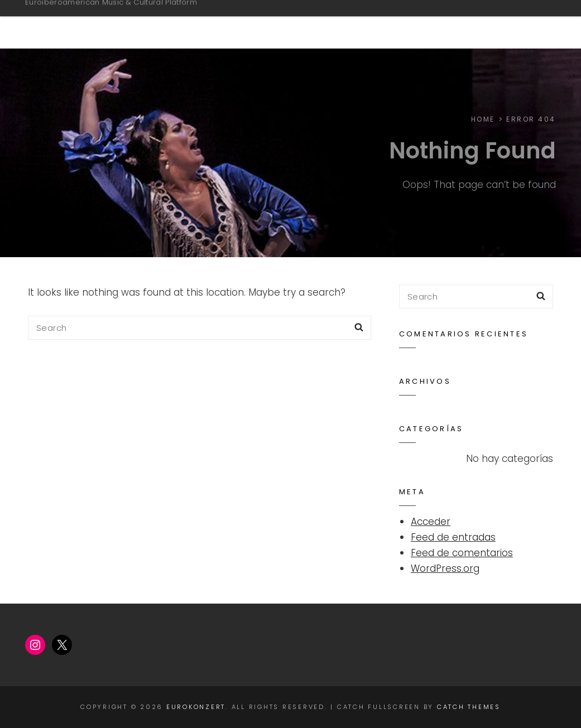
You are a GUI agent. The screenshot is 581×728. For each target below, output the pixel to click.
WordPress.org (445, 568)
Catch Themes (469, 707)
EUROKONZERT (79, 19)
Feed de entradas (453, 537)
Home (511, 24)
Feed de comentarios (462, 553)
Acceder (431, 522)
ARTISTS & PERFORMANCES (404, 24)
